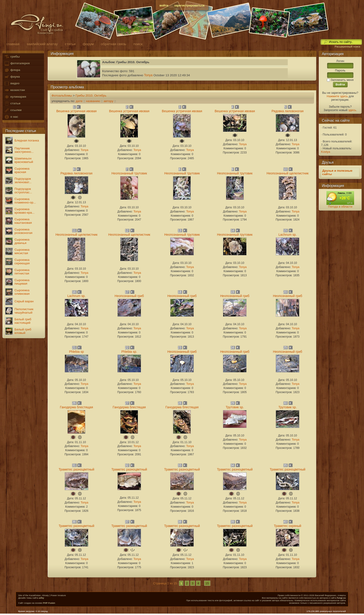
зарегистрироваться (189, 5)
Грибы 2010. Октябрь (91, 96)
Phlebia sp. (129, 352)
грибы (12, 57)
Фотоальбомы (62, 96)
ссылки (13, 110)
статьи (12, 104)
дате (79, 101)
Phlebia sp (76, 352)
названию (93, 101)
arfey (41, 598)
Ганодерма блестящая (76, 407)
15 (207, 583)
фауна (12, 77)
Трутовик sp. (235, 407)
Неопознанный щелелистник (288, 173)
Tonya (148, 75)
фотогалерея (17, 63)
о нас (11, 117)
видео (12, 84)
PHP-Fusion (49, 603)
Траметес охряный (288, 526)
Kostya (326, 152)
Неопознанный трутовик (129, 173)
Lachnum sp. (288, 235)
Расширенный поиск (347, 47)
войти (164, 5)
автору (108, 101)
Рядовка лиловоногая (288, 111)
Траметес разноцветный (76, 469)
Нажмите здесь (337, 96)
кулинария (15, 97)
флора (12, 70)
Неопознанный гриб (129, 296)
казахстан (15, 90)
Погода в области (340, 207)
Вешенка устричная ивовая (76, 111)
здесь (352, 110)
